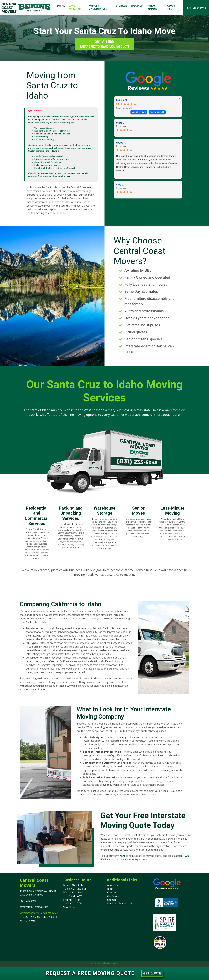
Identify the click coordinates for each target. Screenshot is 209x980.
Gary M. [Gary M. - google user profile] (120, 185)
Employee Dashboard (120, 903)
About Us (171, 8)
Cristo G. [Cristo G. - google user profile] (121, 123)
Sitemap (112, 900)
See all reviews (139, 112)
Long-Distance (75, 8)
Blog (110, 889)
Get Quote (113, 896)
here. (68, 176)
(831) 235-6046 (196, 8)
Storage (121, 6)
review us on (156, 112)
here (122, 856)
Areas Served (152, 8)
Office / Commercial (97, 8)
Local (61, 6)
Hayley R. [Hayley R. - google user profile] (121, 143)
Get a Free (104, 44)
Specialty (137, 6)
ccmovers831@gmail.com (34, 907)
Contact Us (114, 892)
